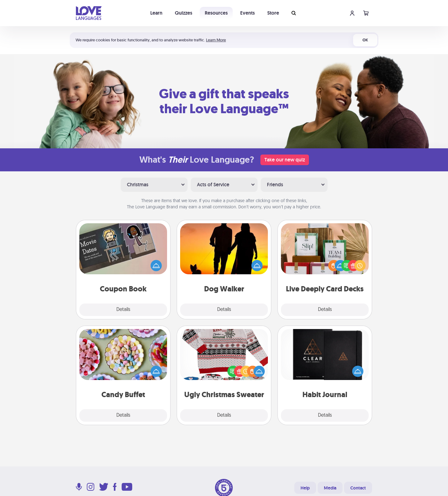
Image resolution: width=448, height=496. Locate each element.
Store (273, 13)
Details (123, 310)
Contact (358, 488)
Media (330, 488)
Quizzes (184, 13)
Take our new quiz (285, 160)
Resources (216, 13)
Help (305, 488)
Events (247, 13)
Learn (156, 13)
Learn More (216, 40)
